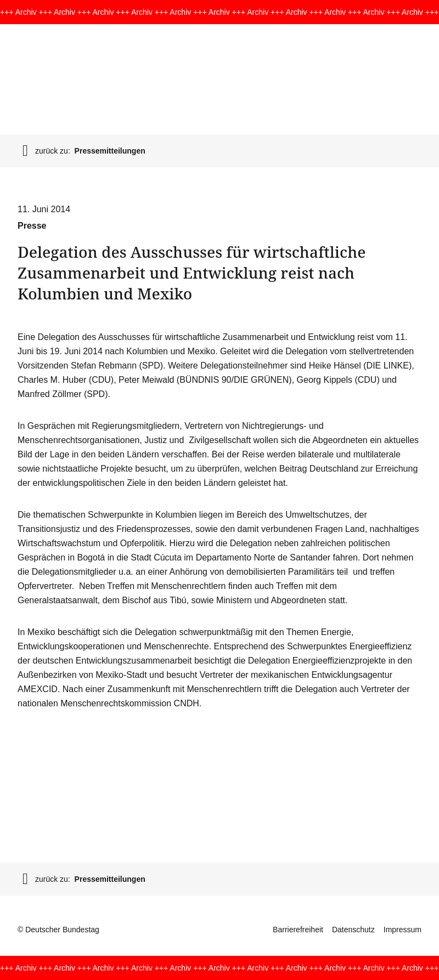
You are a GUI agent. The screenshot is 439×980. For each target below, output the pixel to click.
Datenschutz (353, 930)
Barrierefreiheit (298, 930)
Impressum (403, 930)
